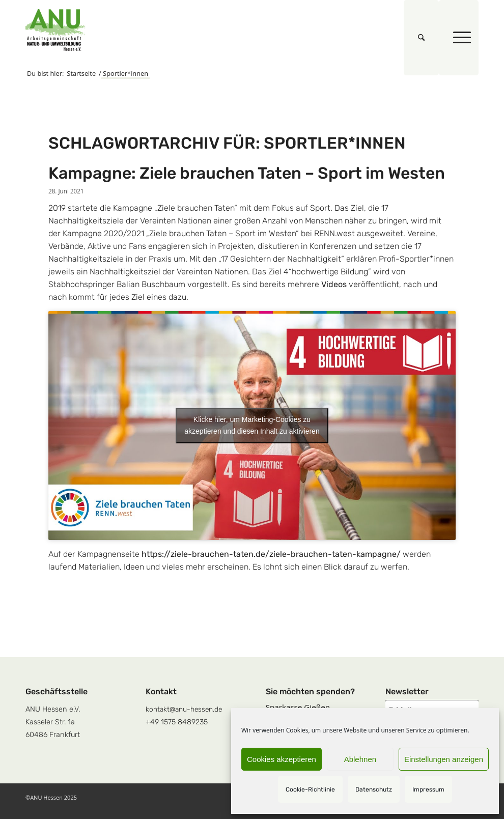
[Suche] (421, 38)
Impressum (428, 789)
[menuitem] (421, 38)
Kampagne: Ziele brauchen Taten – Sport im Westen (247, 173)
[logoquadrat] (55, 30)
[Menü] (459, 38)
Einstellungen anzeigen (444, 759)
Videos (334, 284)
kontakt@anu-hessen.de (184, 709)
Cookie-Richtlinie (310, 789)
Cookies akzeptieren (282, 759)
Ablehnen (360, 759)
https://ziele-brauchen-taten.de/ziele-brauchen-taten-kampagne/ (271, 554)
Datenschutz (374, 789)
